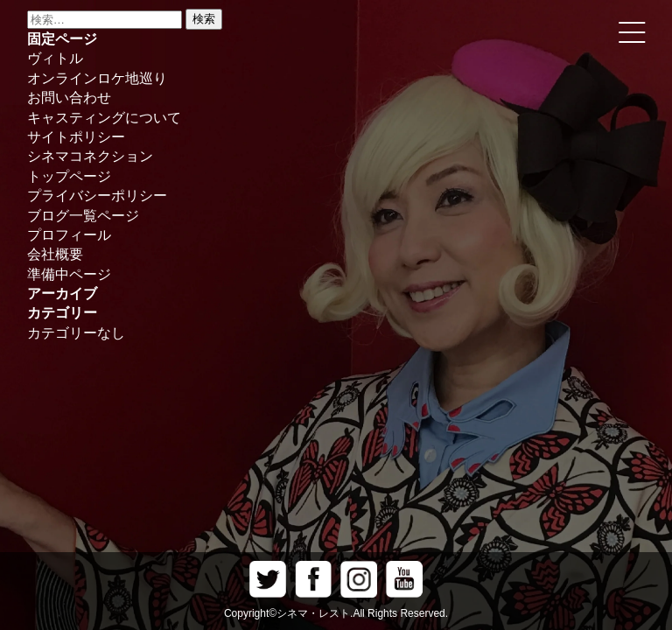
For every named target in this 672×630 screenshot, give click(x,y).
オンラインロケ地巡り (97, 78)
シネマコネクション (90, 156)
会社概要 (55, 254)
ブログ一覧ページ (83, 216)
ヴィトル (55, 58)
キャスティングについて (104, 118)
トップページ (69, 176)
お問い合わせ (69, 98)
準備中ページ (69, 274)
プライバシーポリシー (97, 196)
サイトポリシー (76, 137)
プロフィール (69, 235)
